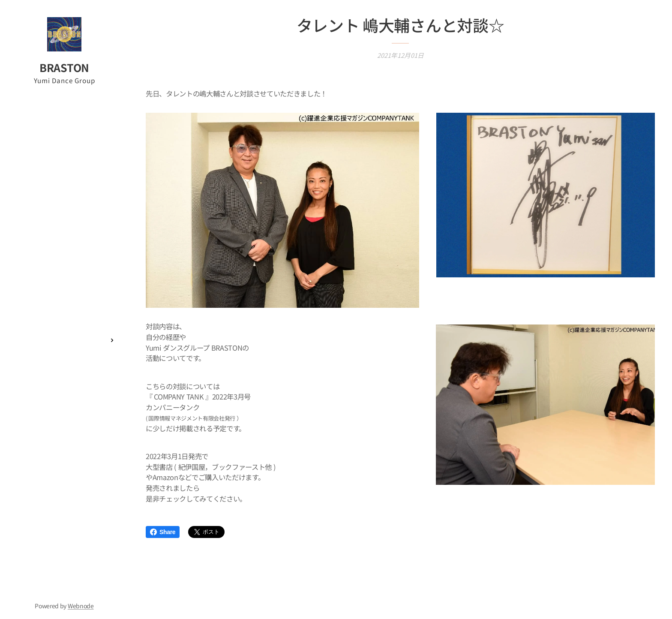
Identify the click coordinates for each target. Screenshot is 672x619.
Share (163, 532)
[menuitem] (64, 267)
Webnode (81, 606)
